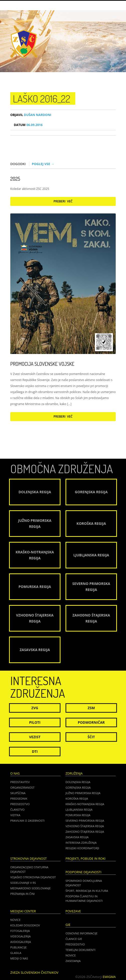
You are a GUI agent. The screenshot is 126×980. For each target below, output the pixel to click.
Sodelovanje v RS (23, 883)
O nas (15, 773)
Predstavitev (20, 782)
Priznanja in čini (22, 894)
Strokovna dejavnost (28, 859)
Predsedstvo (20, 804)
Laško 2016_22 (42, 98)
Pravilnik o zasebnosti (27, 821)
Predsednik (19, 799)
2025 (15, 179)
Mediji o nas (19, 958)
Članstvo (17, 810)
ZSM (91, 708)
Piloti (35, 722)
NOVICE (71, 955)
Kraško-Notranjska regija (85, 804)
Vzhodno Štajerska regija (85, 826)
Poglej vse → (43, 164)
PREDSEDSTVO (75, 944)
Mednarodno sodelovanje (30, 888)
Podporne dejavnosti (83, 872)
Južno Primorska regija (83, 793)
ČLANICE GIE (74, 939)
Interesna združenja (81, 843)
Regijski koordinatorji (82, 848)
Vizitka (15, 815)
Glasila (16, 953)
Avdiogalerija (21, 942)
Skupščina (18, 793)
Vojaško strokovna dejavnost (33, 877)
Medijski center (23, 911)
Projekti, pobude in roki (85, 859)
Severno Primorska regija (85, 821)
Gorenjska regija (78, 787)
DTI (35, 751)
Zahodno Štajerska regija (85, 832)
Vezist (35, 737)
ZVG (35, 708)
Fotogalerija (20, 931)
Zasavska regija (77, 837)
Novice (15, 920)
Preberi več (63, 201)
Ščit (91, 737)
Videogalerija (20, 936)
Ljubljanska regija (79, 810)
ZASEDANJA (73, 961)
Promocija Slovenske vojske (42, 364)
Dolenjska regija (78, 782)
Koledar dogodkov (25, 925)
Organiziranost (22, 787)
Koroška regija (77, 799)
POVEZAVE (73, 911)
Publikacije (18, 947)
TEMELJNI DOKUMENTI (80, 950)
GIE (68, 925)
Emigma (109, 977)
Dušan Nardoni (31, 115)
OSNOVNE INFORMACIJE (81, 933)
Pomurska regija (78, 815)
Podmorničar (91, 722)
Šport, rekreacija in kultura (87, 891)
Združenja (74, 773)
